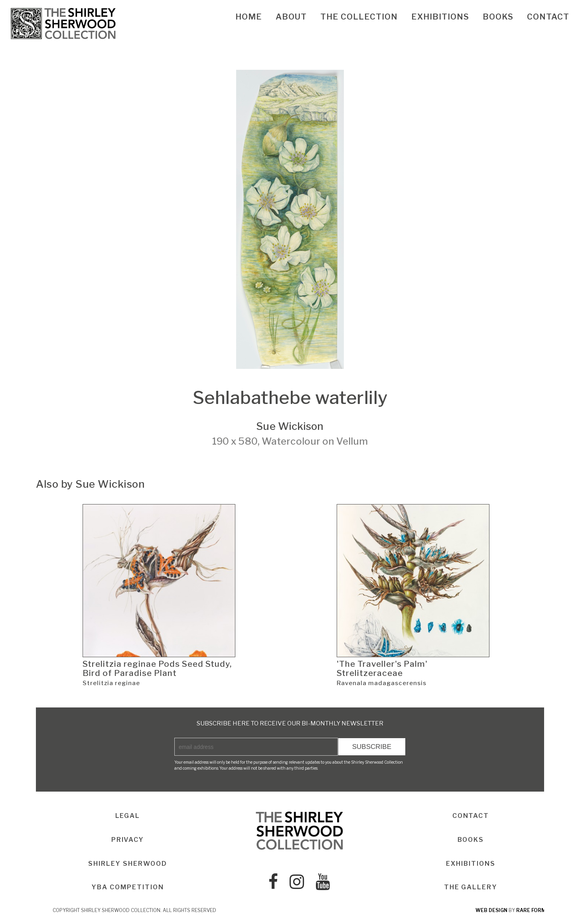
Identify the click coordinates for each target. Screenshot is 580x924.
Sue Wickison (290, 426)
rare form (531, 911)
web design (491, 911)
